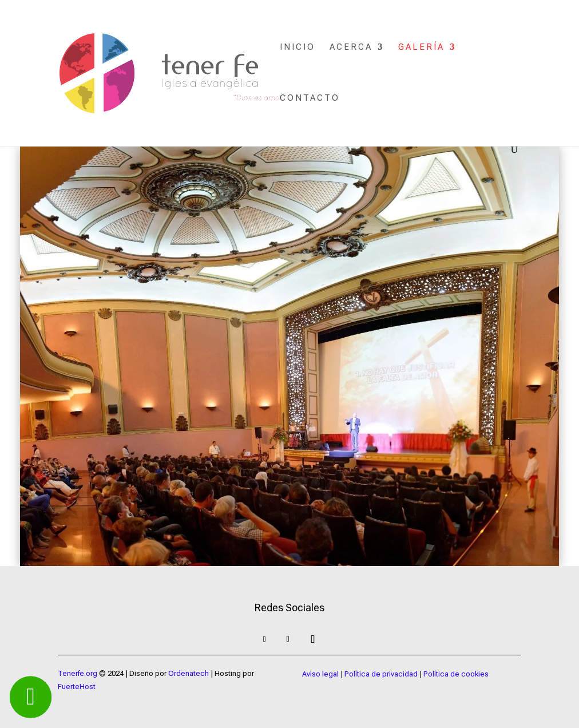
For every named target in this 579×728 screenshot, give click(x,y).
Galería (421, 48)
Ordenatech (189, 673)
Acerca (351, 48)
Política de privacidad (381, 674)
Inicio (298, 48)
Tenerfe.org (78, 673)
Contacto (310, 98)
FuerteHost (77, 687)
